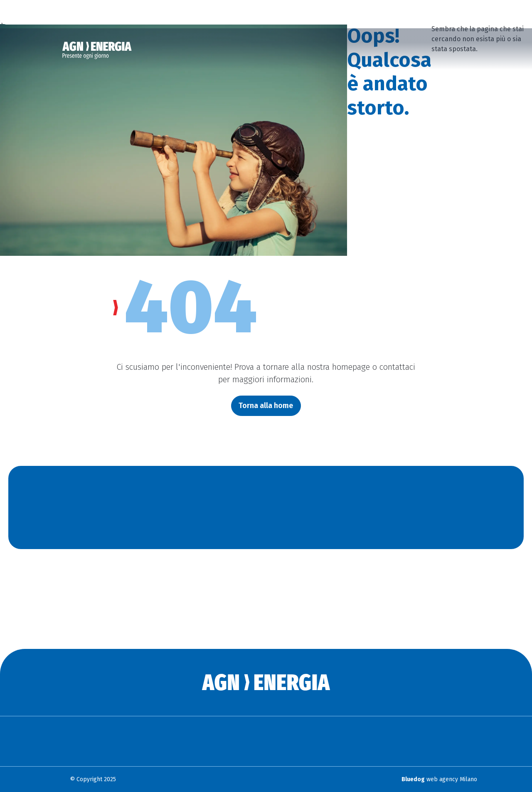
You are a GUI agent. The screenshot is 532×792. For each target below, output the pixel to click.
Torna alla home (266, 406)
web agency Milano (439, 779)
